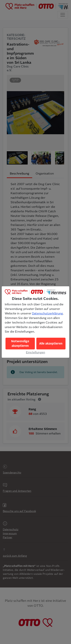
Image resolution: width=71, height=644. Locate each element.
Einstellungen (35, 352)
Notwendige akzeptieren (20, 344)
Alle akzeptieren (51, 344)
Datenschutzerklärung (47, 313)
